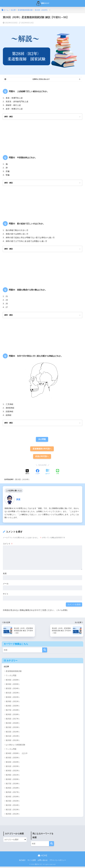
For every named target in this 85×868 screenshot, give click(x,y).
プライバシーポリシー (58, 862)
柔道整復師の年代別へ (42, 450)
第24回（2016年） (13, 724)
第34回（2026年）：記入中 (17, 755)
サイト (6, 595)
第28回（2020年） (23, 481)
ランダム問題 (11, 677)
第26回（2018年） (13, 716)
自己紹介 (22, 862)
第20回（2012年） (13, 742)
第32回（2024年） (13, 690)
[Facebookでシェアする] (38, 473)
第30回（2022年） (13, 699)
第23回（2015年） (13, 729)
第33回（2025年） (13, 686)
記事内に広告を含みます (41, 79)
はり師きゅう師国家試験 (15, 746)
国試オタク (43, 3)
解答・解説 (9, 117)
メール (6, 585)
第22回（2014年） (13, 733)
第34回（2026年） (13, 681)
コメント (8, 545)
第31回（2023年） (13, 694)
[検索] (45, 651)
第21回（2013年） (13, 737)
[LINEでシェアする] (58, 473)
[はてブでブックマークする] (47, 473)
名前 (5, 575)
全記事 (6, 668)
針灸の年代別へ (42, 458)
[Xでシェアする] (27, 473)
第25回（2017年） (13, 720)
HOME (42, 857)
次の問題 (42, 440)
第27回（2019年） (13, 712)
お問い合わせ (43, 862)
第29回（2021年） (13, 703)
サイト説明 (32, 862)
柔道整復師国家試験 (14, 673)
